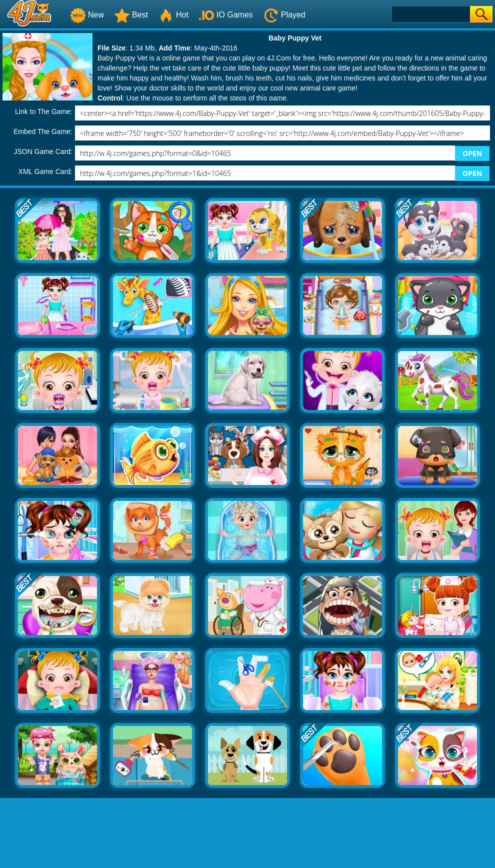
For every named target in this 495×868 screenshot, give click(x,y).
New (87, 15)
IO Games (226, 15)
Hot (173, 15)
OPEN (472, 153)
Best (131, 15)
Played (284, 15)
